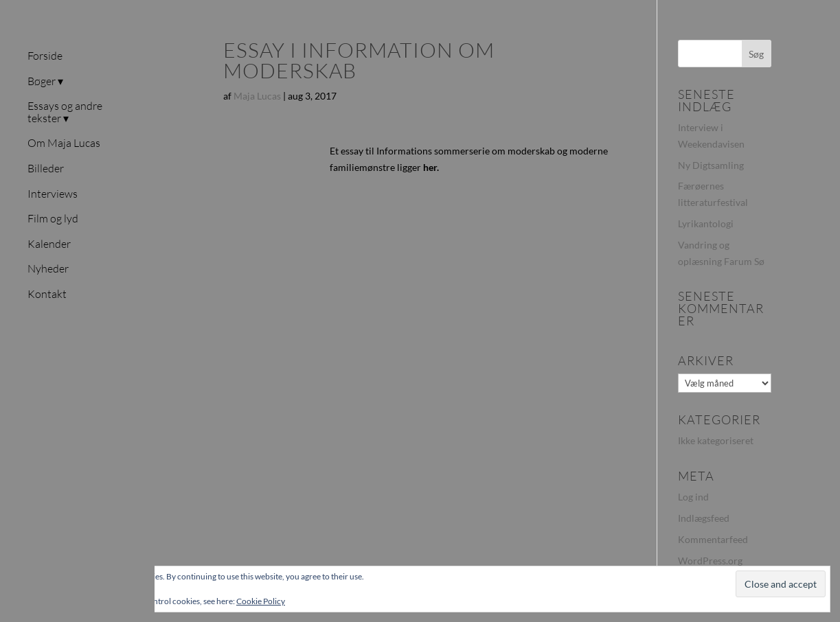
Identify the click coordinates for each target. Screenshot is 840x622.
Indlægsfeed (704, 518)
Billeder (46, 169)
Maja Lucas (257, 96)
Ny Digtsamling (711, 165)
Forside (45, 56)
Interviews (53, 194)
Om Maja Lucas (64, 143)
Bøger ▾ (45, 82)
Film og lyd (53, 219)
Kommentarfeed (713, 539)
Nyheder (48, 269)
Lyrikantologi (706, 223)
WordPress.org (710, 561)
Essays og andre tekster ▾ (65, 113)
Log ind (693, 497)
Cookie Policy (261, 601)
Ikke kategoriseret (716, 440)
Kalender (49, 244)
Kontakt (47, 295)
